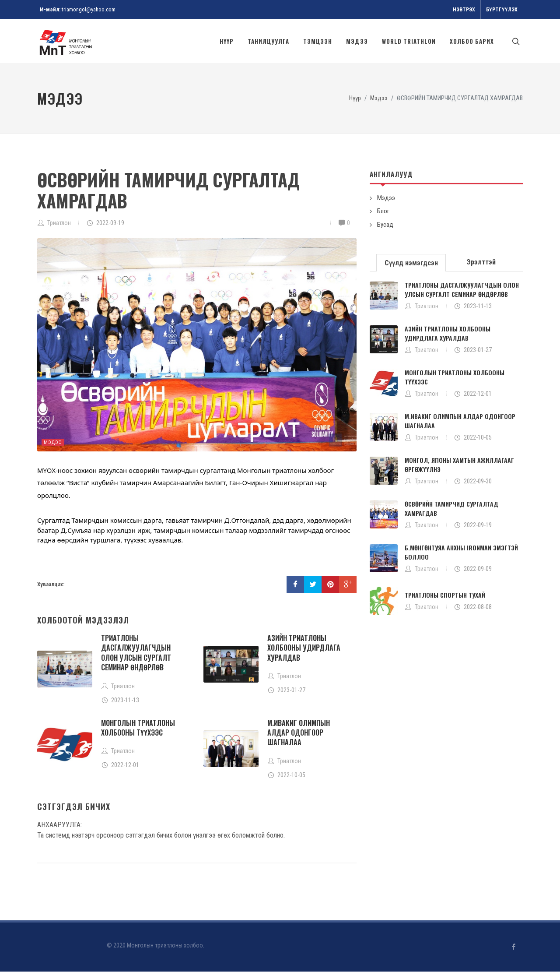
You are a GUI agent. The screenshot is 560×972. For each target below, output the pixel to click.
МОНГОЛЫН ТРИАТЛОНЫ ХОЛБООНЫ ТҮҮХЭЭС (138, 728)
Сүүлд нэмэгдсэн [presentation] (411, 263)
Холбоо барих (472, 41)
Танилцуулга (268, 41)
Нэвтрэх (464, 10)
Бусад (385, 225)
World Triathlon (409, 41)
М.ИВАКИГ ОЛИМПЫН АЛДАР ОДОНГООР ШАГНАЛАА (299, 733)
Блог (383, 211)
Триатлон (59, 223)
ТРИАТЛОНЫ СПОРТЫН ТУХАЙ (445, 595)
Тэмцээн (318, 41)
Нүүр (227, 41)
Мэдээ (357, 41)
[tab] (411, 262)
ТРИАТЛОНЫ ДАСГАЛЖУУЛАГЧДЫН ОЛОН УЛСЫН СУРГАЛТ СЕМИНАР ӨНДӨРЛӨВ (136, 653)
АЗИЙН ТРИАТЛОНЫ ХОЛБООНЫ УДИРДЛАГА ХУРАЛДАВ (304, 648)
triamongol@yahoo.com (89, 9)
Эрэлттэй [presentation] (481, 262)
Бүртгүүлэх (502, 10)
